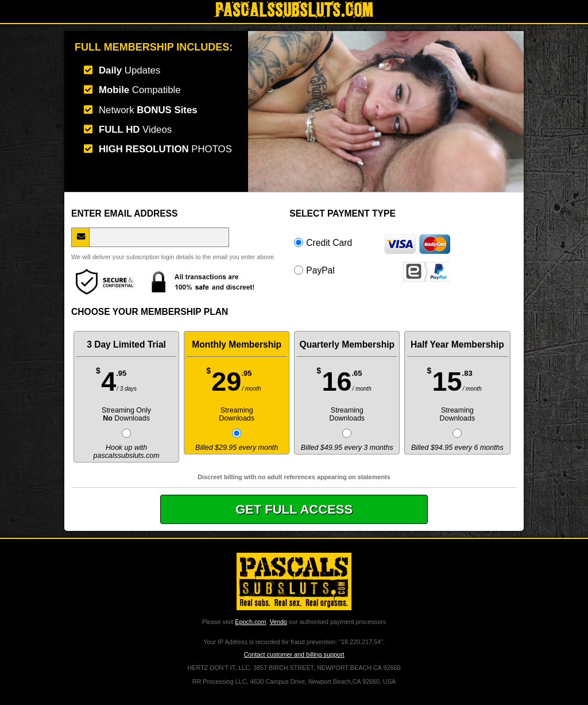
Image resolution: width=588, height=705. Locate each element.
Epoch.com (250, 622)
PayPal (372, 270)
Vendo (278, 622)
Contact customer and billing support (294, 654)
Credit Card (372, 242)
